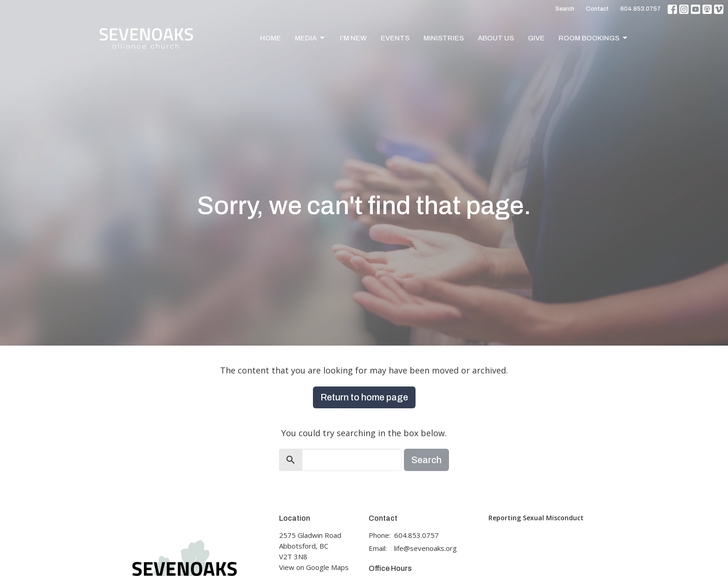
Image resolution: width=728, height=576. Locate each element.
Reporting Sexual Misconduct (536, 518)
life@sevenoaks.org (426, 548)
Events (395, 38)
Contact (597, 9)
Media (310, 38)
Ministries (444, 38)
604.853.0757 (640, 9)
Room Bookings (594, 38)
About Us (496, 38)
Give (536, 38)
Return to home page (364, 397)
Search (565, 9)
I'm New (353, 38)
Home (270, 38)
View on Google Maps (314, 567)
